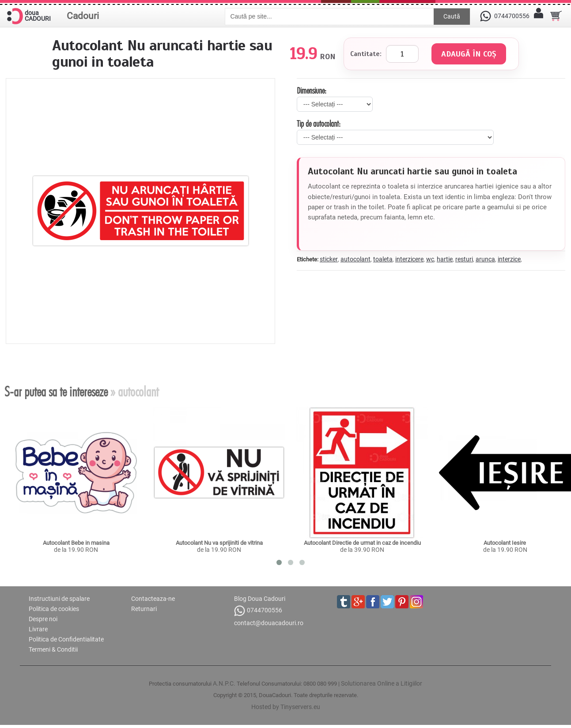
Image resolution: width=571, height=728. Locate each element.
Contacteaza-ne (153, 599)
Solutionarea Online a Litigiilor (382, 683)
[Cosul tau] (556, 16)
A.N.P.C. (224, 683)
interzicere (409, 259)
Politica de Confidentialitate (66, 639)
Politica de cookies (54, 609)
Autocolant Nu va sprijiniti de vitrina (219, 543)
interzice (509, 259)
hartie (445, 259)
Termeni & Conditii (53, 649)
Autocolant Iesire (505, 543)
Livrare (38, 629)
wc (430, 259)
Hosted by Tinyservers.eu (286, 707)
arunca (485, 259)
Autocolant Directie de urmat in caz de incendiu (362, 543)
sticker (329, 259)
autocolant (355, 259)
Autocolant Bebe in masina (76, 543)
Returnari (144, 609)
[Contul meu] (538, 16)
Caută (452, 16)
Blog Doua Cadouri (260, 599)
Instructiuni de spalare (59, 599)
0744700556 (258, 611)
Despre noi (43, 619)
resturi (464, 259)
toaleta (383, 259)
